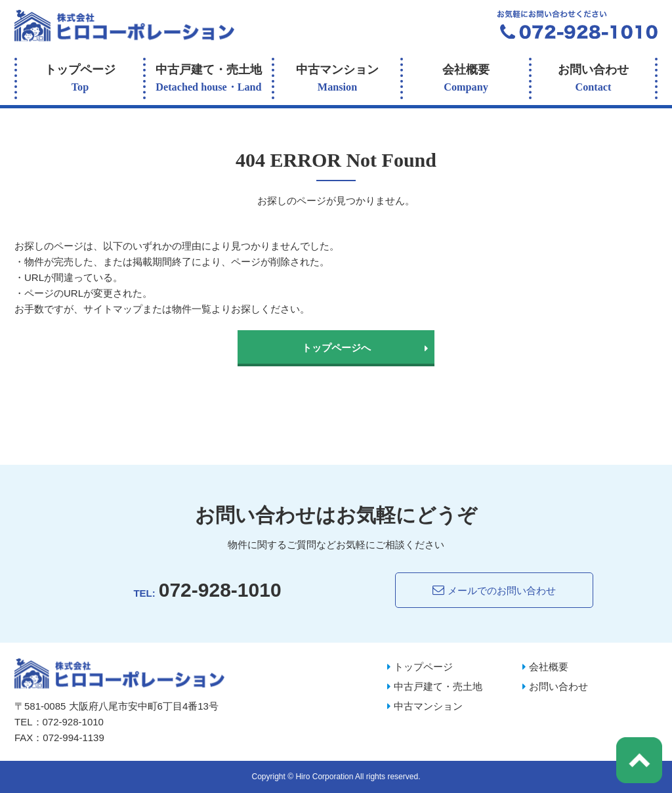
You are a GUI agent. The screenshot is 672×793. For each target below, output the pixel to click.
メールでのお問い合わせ (494, 590)
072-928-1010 (220, 590)
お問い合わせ (593, 80)
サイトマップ (113, 309)
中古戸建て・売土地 (209, 80)
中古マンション (337, 80)
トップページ (80, 80)
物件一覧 (192, 309)
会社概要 (466, 80)
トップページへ (336, 348)
